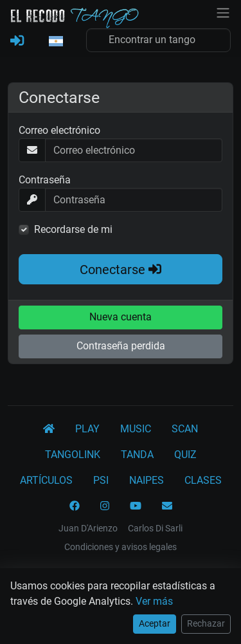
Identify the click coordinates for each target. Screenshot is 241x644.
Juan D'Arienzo (88, 528)
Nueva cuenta (121, 317)
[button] (55, 42)
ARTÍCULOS (46, 480)
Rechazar (206, 623)
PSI (101, 480)
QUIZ (185, 455)
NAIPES (147, 480)
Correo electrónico (59, 130)
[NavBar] (223, 12)
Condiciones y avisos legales (121, 547)
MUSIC (136, 429)
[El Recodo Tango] (49, 429)
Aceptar (155, 623)
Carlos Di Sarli (155, 528)
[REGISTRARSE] (17, 41)
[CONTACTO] (167, 506)
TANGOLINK (73, 455)
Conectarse (121, 270)
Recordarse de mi (73, 229)
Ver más (154, 601)
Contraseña (45, 180)
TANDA (137, 455)
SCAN (185, 429)
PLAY (87, 429)
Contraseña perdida (121, 346)
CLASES (203, 480)
